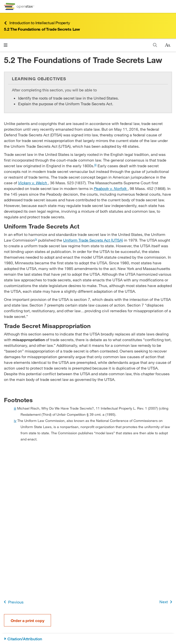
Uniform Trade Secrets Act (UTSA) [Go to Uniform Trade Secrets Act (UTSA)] (93, 240)
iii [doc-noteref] (95, 165)
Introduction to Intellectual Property (37, 23)
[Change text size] (168, 45)
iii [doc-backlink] (15, 408)
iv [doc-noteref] (36, 239)
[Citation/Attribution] (88, 639)
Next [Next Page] (167, 602)
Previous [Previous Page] (13, 602)
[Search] (155, 45)
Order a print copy (27, 620)
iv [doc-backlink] (15, 421)
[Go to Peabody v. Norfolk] (111, 188)
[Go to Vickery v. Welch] (33, 183)
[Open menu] (6, 45)
